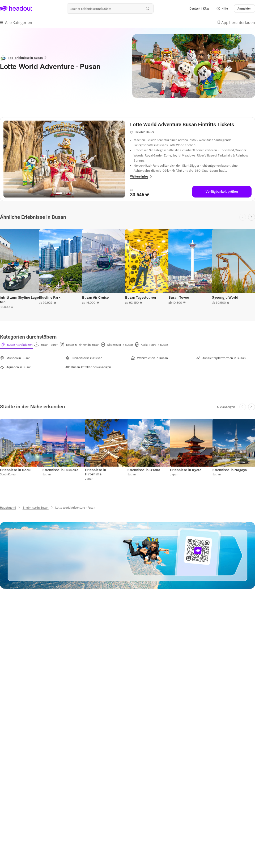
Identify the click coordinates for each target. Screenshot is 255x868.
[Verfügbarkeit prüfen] (222, 192)
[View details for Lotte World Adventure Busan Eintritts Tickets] (191, 124)
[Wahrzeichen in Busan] (149, 358)
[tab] (17, 344)
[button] (222, 9)
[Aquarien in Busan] (16, 367)
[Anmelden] (245, 9)
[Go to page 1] (59, 193)
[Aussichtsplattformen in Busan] (221, 358)
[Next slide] (252, 217)
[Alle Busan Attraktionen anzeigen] (88, 367)
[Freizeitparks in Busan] (84, 358)
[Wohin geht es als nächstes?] (110, 9)
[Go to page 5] (72, 193)
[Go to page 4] (70, 193)
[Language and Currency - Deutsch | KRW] (199, 9)
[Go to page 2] (64, 193)
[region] (64, 159)
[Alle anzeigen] (226, 407)
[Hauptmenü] (8, 507)
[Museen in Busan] (15, 358)
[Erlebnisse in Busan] (36, 507)
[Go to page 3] (67, 193)
